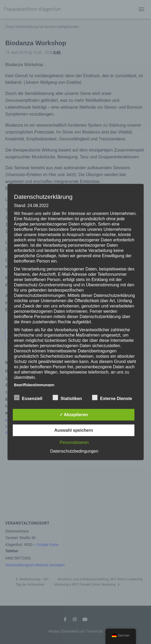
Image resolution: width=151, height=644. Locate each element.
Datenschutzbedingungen (74, 451)
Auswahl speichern (74, 430)
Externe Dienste (112, 398)
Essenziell (28, 398)
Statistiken (67, 398)
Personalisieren (74, 442)
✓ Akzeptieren (74, 414)
